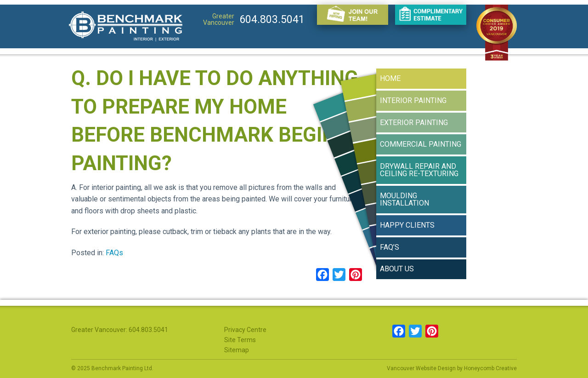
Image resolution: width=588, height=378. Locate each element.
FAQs (114, 253)
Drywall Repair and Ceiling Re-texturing (419, 170)
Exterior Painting (414, 123)
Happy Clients (407, 225)
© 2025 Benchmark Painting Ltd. (112, 368)
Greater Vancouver (219, 19)
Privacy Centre (245, 330)
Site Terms (240, 340)
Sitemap (237, 350)
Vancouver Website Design (421, 368)
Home (390, 78)
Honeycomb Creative (490, 368)
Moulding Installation (404, 199)
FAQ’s (390, 247)
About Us (397, 269)
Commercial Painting (421, 144)
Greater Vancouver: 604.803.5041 (120, 330)
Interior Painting (413, 100)
